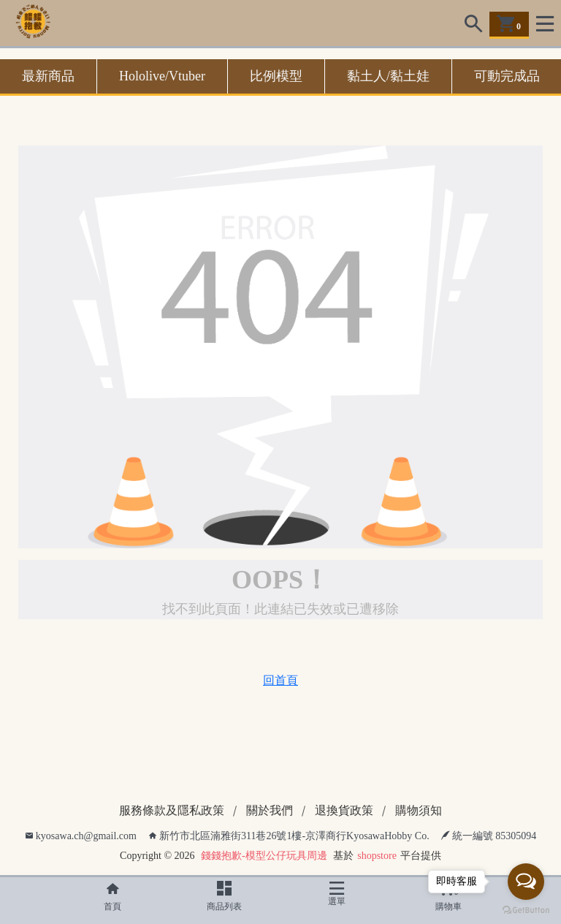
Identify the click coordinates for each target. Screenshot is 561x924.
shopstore (377, 856)
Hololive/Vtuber (162, 76)
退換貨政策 (344, 810)
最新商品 (48, 76)
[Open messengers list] (526, 882)
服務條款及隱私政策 (172, 810)
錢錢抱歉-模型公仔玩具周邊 (264, 856)
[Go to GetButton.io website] (526, 909)
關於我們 (270, 810)
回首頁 (280, 680)
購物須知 (419, 810)
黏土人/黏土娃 (388, 76)
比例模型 (276, 76)
